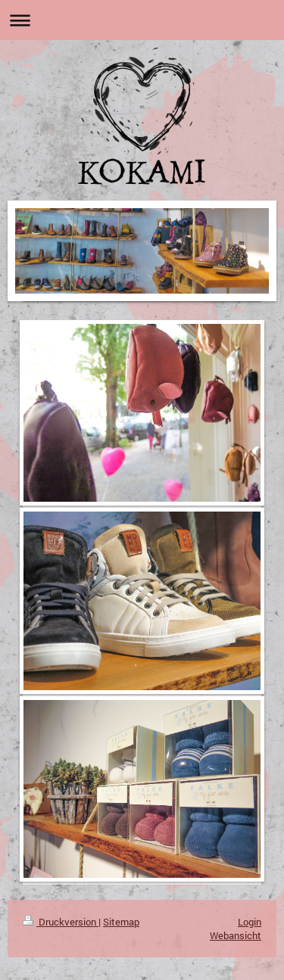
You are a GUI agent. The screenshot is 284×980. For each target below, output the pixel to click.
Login (250, 922)
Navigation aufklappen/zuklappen (142, 20)
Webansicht (236, 935)
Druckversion (61, 922)
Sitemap (121, 922)
